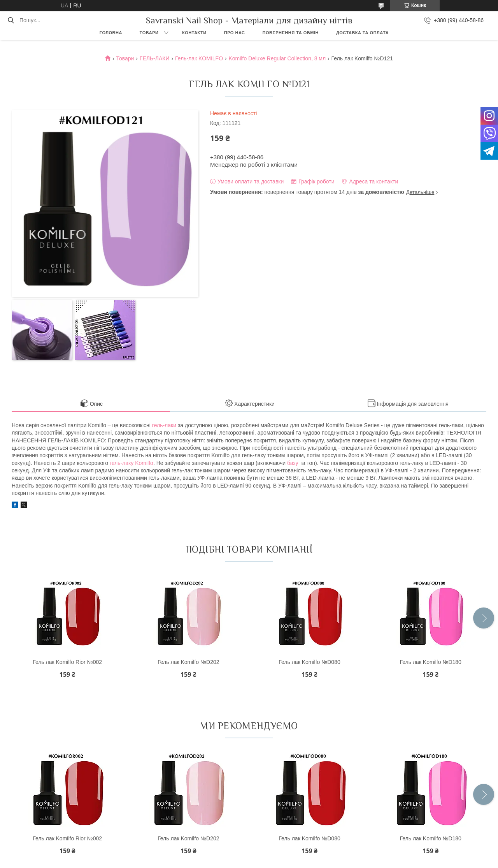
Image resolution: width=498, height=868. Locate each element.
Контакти (194, 33)
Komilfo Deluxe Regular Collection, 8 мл (277, 58)
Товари (149, 33)
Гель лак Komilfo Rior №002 (67, 662)
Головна (111, 33)
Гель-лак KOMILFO (199, 58)
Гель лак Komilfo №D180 (431, 662)
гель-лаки (164, 425)
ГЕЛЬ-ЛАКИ (155, 58)
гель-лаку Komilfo (132, 463)
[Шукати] (11, 20)
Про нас (235, 33)
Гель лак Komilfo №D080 (309, 662)
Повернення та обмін (291, 33)
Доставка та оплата (362, 33)
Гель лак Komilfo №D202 (188, 662)
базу (293, 463)
